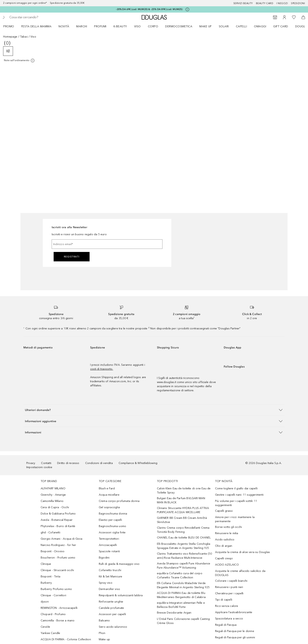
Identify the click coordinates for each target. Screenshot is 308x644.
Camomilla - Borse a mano (58, 621)
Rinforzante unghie (111, 602)
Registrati (72, 257)
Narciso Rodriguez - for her (58, 545)
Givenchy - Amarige (53, 495)
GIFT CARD (281, 26)
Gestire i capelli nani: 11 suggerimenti (239, 495)
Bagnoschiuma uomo (112, 526)
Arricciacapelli (108, 545)
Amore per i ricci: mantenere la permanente (235, 519)
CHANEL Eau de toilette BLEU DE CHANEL (184, 538)
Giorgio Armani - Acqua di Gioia (61, 539)
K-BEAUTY (120, 26)
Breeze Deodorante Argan (174, 613)
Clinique (46, 564)
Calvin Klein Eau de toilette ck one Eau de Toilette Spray (184, 491)
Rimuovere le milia (227, 533)
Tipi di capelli (224, 600)
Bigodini (104, 558)
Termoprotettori (109, 539)
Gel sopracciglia (109, 507)
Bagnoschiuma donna (113, 514)
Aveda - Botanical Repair (57, 520)
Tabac (24, 37)
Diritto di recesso (68, 463)
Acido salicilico (225, 540)
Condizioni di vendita (99, 463)
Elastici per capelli (110, 520)
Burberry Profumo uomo (56, 589)
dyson (45, 602)
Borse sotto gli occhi (228, 527)
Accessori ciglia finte (112, 532)
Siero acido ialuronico (113, 627)
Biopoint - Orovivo (53, 551)
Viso (137, 26)
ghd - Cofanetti (50, 532)
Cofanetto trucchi (110, 570)
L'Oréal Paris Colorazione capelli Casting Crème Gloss (183, 621)
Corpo (153, 26)
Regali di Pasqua (226, 625)
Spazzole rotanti (109, 551)
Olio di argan (224, 546)
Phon (102, 633)
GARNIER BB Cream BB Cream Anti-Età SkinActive (182, 520)
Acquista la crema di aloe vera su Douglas (242, 552)
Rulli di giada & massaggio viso (119, 564)
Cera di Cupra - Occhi (55, 507)
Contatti (46, 463)
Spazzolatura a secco (229, 619)
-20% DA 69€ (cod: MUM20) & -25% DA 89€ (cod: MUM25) (149, 9)
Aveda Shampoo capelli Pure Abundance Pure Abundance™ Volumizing (184, 566)
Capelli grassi (224, 511)
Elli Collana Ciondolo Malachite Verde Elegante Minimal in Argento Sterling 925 (183, 585)
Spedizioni (298, 3)
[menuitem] (11, 26)
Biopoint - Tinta (50, 576)
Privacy (31, 463)
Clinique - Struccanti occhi (57, 570)
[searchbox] (38, 17)
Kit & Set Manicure (111, 576)
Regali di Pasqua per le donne (235, 631)
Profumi (100, 26)
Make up (206, 26)
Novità (64, 26)
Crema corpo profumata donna (119, 501)
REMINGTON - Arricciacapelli (59, 608)
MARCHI (82, 26)
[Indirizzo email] (107, 244)
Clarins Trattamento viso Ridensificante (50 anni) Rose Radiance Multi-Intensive (185, 556)
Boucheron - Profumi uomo (58, 558)
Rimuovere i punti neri (229, 587)
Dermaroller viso (109, 589)
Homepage (10, 37)
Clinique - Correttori (53, 595)
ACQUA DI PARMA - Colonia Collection (66, 639)
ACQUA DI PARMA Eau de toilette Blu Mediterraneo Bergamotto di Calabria (181, 595)
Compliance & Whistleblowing (138, 463)
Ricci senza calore (227, 606)
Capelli (242, 26)
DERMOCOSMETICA (179, 26)
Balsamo (104, 621)
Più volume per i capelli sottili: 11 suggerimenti (236, 503)
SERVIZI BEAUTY (243, 3)
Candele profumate (111, 608)
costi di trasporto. (102, 369)
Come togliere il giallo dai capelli (236, 488)
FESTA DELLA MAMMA (36, 26)
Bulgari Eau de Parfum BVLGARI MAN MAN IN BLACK (181, 500)
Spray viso (106, 583)
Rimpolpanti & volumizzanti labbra (121, 595)
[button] (154, 410)
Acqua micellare (109, 495)
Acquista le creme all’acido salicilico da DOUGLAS (240, 573)
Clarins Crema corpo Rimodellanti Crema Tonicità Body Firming (183, 530)
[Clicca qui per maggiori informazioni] (187, 9)
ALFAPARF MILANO (53, 488)
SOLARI (224, 26)
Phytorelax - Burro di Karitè (58, 526)
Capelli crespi (224, 558)
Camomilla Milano (52, 501)
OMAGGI (260, 26)
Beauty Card (265, 3)
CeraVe (45, 627)
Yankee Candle (50, 633)
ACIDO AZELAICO (227, 565)
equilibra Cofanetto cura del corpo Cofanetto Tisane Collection (180, 575)
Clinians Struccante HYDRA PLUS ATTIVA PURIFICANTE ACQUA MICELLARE (183, 510)
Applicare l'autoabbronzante (234, 612)
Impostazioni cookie (39, 467)
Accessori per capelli (112, 614)
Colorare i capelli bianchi (231, 581)
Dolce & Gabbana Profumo (58, 514)
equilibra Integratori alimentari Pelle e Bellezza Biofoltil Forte (181, 605)
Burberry (46, 583)
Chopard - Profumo (53, 614)
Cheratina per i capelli (229, 593)
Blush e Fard (107, 488)
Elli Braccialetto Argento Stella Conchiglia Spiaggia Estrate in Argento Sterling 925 (184, 546)
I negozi (282, 3)
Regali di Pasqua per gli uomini (235, 637)
